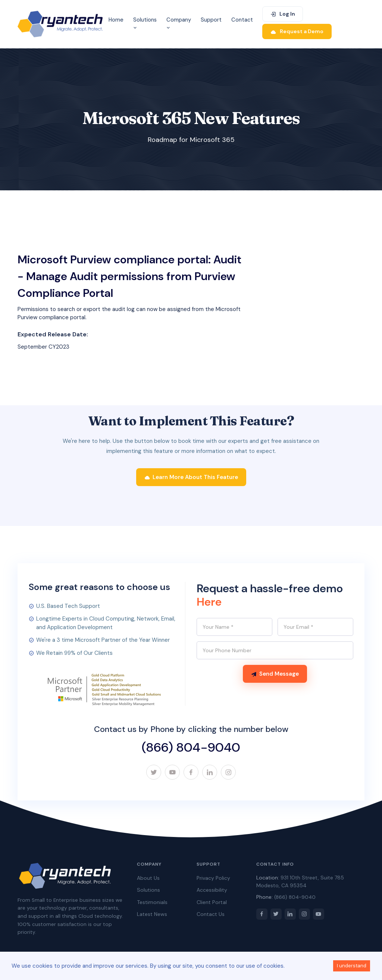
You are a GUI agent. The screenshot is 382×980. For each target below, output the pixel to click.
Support (211, 20)
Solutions (145, 24)
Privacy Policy (213, 878)
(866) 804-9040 (191, 747)
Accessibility (212, 890)
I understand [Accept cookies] (352, 966)
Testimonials (152, 902)
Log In (283, 14)
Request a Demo (297, 31)
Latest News (152, 914)
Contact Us (211, 914)
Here (209, 602)
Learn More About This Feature (191, 477)
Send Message (275, 674)
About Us (148, 878)
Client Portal (212, 902)
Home (116, 20)
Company (179, 24)
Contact (242, 20)
